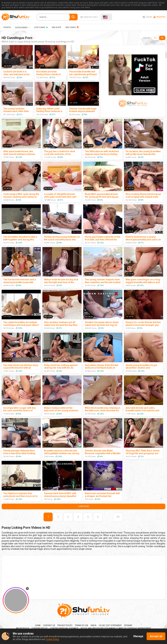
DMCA (93, 625)
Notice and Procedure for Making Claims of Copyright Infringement (116, 628)
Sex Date (56, 27)
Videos (7, 27)
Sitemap (128, 625)
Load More (83, 506)
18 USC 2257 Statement (110, 625)
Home (38, 625)
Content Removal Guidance (64, 628)
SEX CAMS (70, 27)
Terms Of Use (82, 625)
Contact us (49, 625)
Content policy (40, 628)
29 (118, 517)
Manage (138, 636)
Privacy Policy (65, 625)
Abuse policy (23, 628)
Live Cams (40, 27)
